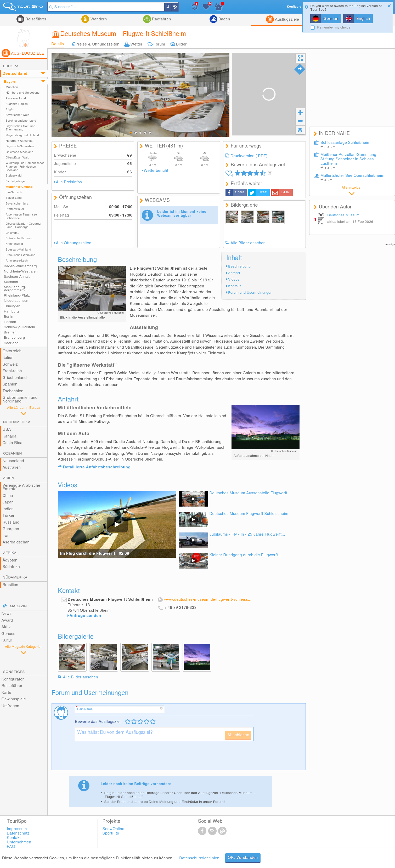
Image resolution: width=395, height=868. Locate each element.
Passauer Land (16, 98)
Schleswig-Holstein (19, 327)
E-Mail (286, 192)
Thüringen (12, 306)
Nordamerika (17, 422)
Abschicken (238, 735)
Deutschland (15, 74)
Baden (224, 19)
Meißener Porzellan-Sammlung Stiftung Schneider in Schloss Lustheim (348, 161)
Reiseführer (35, 19)
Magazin (18, 606)
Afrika (10, 553)
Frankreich (12, 371)
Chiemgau (13, 233)
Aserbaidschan (16, 542)
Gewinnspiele (13, 699)
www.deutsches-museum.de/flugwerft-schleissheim (208, 600)
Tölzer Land (14, 198)
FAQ (11, 847)
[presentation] (115, 758)
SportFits (111, 833)
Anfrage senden (85, 616)
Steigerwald (14, 176)
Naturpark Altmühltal (20, 141)
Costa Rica (12, 443)
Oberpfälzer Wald (18, 158)
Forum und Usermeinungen (250, 293)
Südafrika (11, 567)
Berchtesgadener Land (21, 121)
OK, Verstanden (243, 858)
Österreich (12, 351)
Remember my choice (334, 28)
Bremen (10, 332)
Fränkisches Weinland (21, 255)
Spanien (10, 384)
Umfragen (10, 706)
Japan (8, 502)
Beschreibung (239, 266)
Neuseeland (13, 461)
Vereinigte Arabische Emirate (21, 487)
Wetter (136, 44)
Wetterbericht (156, 171)
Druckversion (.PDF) (249, 156)
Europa (11, 66)
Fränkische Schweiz (19, 238)
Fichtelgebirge (15, 181)
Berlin (8, 317)
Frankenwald (14, 244)
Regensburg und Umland (22, 135)
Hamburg (11, 311)
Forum (159, 44)
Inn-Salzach (14, 192)
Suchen (171, 7)
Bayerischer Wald (18, 115)
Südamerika (15, 577)
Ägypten (10, 560)
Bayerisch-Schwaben (20, 146)
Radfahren (161, 19)
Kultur (7, 640)
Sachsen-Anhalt (17, 277)
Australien (12, 467)
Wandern (98, 19)
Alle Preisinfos (69, 182)
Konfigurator (13, 679)
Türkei (8, 516)
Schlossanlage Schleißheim (345, 145)
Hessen (10, 322)
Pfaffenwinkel (15, 209)
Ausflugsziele (286, 19)
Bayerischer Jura (17, 204)
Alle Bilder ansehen (248, 243)
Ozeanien (13, 453)
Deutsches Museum (343, 215)
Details (58, 44)
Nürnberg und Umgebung (23, 93)
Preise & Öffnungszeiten (97, 44)
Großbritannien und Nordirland (20, 399)
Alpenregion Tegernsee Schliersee (21, 216)
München (12, 87)
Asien (9, 478)
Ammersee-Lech (17, 261)
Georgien (11, 529)
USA (7, 430)
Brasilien (10, 585)
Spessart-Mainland (18, 250)
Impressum (17, 829)
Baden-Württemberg (20, 266)
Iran (6, 536)
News (6, 614)
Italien (8, 358)
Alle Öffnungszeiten (74, 243)
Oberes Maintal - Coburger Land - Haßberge (24, 225)
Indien (8, 509)
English (363, 19)
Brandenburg (14, 338)
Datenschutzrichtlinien (199, 858)
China (8, 496)
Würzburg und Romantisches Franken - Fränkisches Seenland (25, 167)
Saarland (11, 343)
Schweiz (10, 364)
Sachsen (11, 282)
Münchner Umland (19, 187)
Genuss (8, 634)
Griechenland (15, 378)
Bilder (181, 44)
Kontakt (234, 286)
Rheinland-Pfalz (17, 296)
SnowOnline (113, 829)
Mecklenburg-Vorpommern (15, 289)
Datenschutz (18, 833)
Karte (6, 693)
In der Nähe (178, 7)
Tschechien (13, 391)
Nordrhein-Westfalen (21, 271)
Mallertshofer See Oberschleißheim (352, 178)
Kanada (9, 436)
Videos (234, 280)
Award (7, 620)
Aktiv (6, 627)
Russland (11, 522)
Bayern (10, 82)
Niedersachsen (16, 301)
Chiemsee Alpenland (20, 152)
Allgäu (10, 109)
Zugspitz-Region (17, 104)
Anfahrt (234, 273)
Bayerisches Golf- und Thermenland (21, 128)
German (331, 19)
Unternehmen (19, 842)
